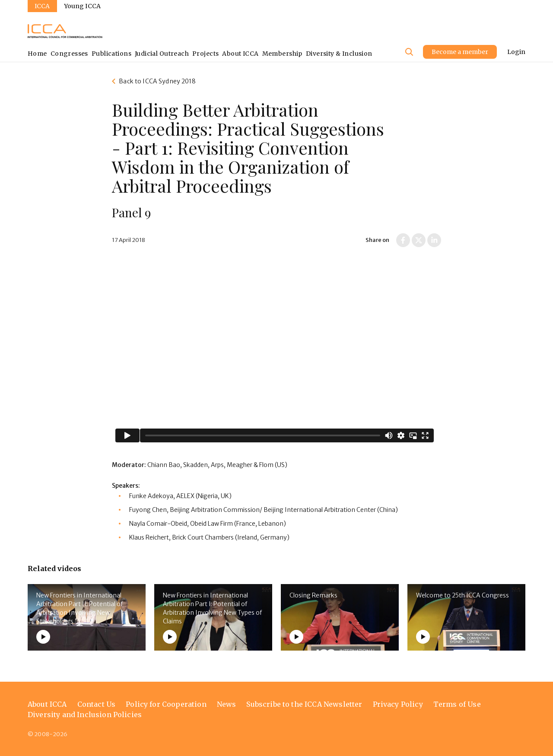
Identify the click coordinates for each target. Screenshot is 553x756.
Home (37, 54)
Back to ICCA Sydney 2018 (157, 81)
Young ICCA (82, 6)
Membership (282, 54)
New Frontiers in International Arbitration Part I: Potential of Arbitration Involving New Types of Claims (212, 608)
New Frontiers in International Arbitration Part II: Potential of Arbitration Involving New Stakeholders (79, 608)
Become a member (460, 52)
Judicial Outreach (162, 54)
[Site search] (409, 52)
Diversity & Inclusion (339, 54)
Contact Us (97, 704)
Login (516, 52)
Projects (205, 54)
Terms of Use (457, 704)
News (227, 704)
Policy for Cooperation (166, 704)
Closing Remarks (313, 595)
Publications (111, 54)
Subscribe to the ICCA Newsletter (304, 704)
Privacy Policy (398, 704)
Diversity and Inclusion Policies (85, 715)
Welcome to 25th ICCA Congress (462, 595)
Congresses (69, 54)
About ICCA (240, 54)
